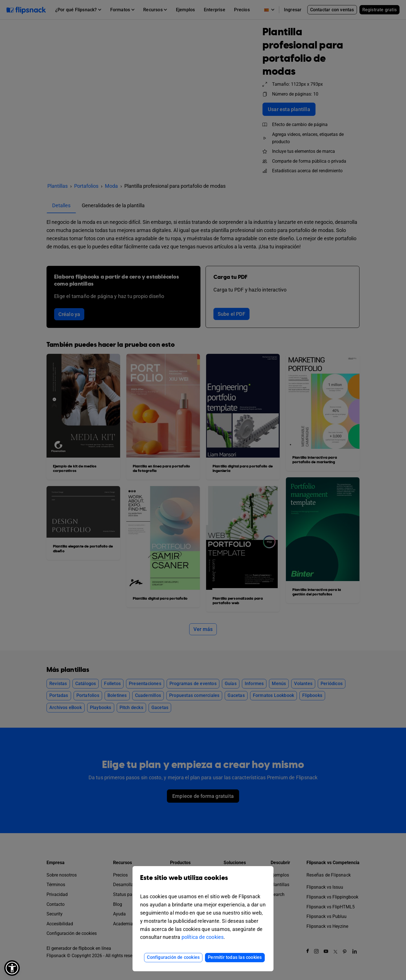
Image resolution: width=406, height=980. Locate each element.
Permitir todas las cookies (235, 957)
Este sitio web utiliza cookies (203, 882)
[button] (12, 968)
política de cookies (203, 937)
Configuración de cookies (173, 957)
